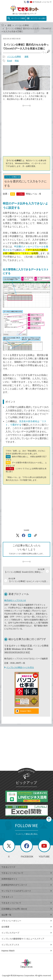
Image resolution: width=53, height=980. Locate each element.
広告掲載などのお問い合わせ (26, 909)
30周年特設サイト (26, 879)
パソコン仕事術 (22, 25)
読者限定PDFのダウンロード (26, 885)
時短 (17, 61)
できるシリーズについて (26, 873)
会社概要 (26, 927)
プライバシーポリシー (26, 921)
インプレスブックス (26, 945)
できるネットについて (42, 2)
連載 (9, 25)
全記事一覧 (26, 915)
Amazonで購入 (26, 711)
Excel (9, 61)
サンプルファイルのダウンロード (26, 891)
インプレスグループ (26, 933)
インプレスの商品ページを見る (19, 667)
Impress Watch (26, 951)
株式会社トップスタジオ (15, 600)
